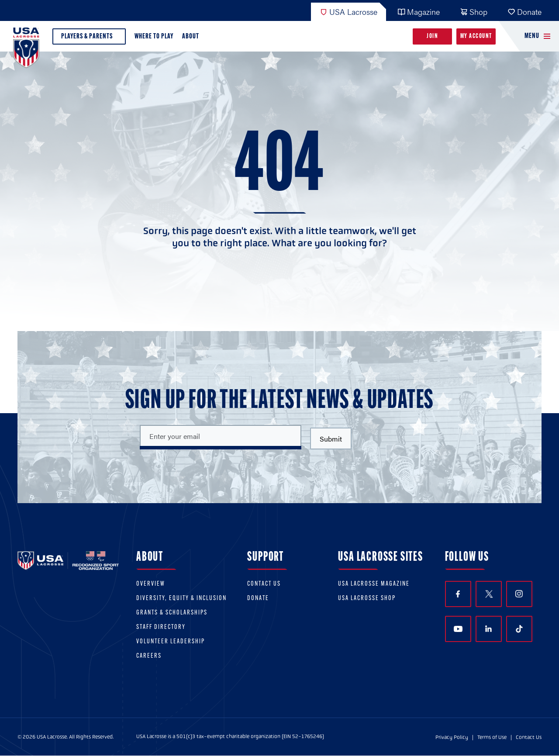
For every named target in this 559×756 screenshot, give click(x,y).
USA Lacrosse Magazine (374, 584)
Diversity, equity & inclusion (181, 599)
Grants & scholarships (172, 613)
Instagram (519, 594)
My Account (476, 36)
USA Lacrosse (349, 12)
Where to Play (154, 36)
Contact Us (264, 584)
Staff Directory (161, 627)
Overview (151, 584)
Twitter (489, 594)
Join (432, 36)
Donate (524, 12)
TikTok (519, 629)
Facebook (458, 594)
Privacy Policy (452, 737)
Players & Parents (89, 39)
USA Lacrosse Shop (367, 599)
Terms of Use (492, 737)
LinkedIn (488, 629)
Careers (149, 656)
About (192, 39)
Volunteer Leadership (171, 642)
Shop (474, 12)
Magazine (419, 12)
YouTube (458, 629)
